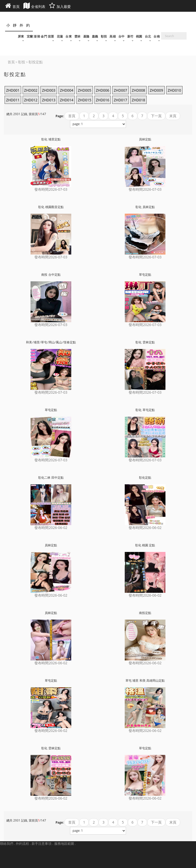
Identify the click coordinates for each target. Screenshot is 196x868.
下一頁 (156, 116)
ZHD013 (49, 100)
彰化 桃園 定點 (145, 545)
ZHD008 (139, 90)
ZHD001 (13, 90)
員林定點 (145, 139)
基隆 (86, 36)
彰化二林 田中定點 (51, 478)
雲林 (78, 36)
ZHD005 (85, 90)
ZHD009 (156, 90)
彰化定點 (145, 478)
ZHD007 (121, 90)
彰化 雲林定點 (145, 342)
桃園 (139, 36)
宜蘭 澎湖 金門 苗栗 (40, 36)
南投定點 (145, 613)
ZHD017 (121, 100)
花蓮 (60, 36)
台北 (148, 36)
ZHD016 (103, 100)
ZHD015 (85, 100)
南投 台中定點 (51, 275)
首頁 (72, 116)
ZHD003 (49, 90)
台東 (69, 36)
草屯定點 (145, 275)
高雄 (113, 36)
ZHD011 (13, 100)
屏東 (21, 36)
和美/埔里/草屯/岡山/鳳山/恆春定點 (51, 342)
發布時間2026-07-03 (51, 189)
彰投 (104, 36)
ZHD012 (31, 100)
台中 (122, 36)
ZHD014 (67, 100)
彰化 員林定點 (145, 207)
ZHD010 (174, 90)
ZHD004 (67, 90)
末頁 (173, 116)
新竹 (130, 36)
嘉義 (95, 36)
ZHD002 (31, 90)
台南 (157, 36)
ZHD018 (139, 100)
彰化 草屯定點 (145, 410)
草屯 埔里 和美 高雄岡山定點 (145, 680)
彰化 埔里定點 (51, 139)
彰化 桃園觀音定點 (51, 207)
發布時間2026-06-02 (51, 528)
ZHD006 (103, 90)
